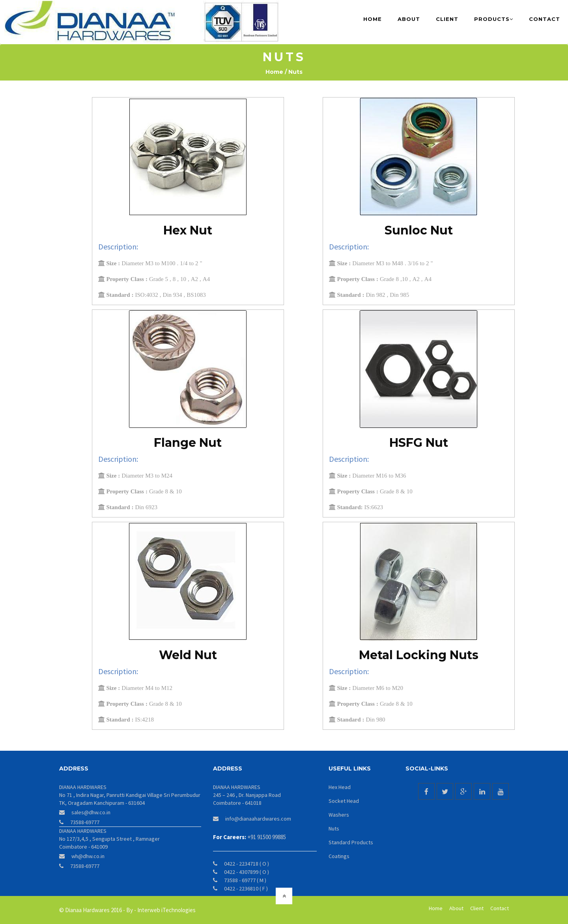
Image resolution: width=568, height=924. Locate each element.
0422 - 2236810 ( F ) (246, 888)
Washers (339, 814)
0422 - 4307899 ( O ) (247, 872)
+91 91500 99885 (267, 837)
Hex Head (340, 787)
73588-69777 (85, 822)
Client (447, 19)
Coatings (339, 856)
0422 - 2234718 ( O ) (247, 863)
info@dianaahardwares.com (258, 818)
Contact (545, 19)
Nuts (334, 828)
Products (494, 19)
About (409, 19)
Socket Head (344, 800)
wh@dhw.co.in (88, 856)
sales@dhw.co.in (91, 812)
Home (376, 18)
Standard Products (351, 842)
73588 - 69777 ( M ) (245, 880)
